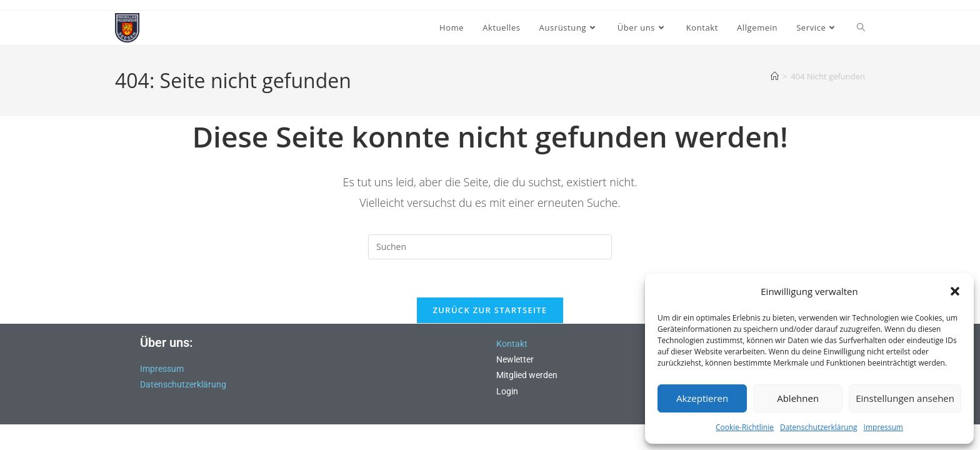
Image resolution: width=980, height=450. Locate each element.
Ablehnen (798, 398)
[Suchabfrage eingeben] (490, 247)
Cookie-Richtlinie (745, 427)
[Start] (775, 76)
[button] (955, 291)
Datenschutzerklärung (819, 427)
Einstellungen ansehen (905, 398)
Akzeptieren (702, 398)
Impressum (883, 427)
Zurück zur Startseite (490, 310)
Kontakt (512, 344)
